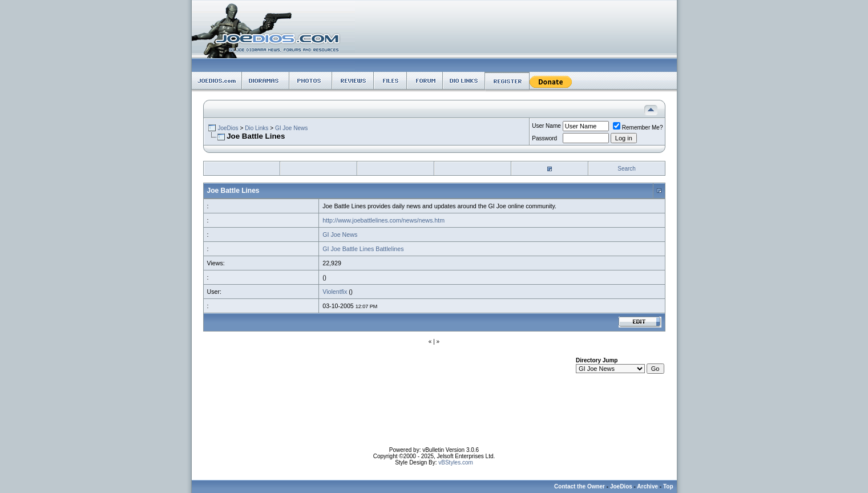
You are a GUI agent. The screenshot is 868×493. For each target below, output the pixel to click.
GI (326, 249)
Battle (350, 249)
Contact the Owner (580, 486)
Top (668, 486)
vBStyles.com (456, 462)
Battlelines (389, 249)
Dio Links (257, 128)
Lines (367, 249)
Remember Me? (638, 128)
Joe (335, 249)
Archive (647, 486)
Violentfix (335, 292)
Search (627, 169)
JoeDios (228, 128)
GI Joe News (291, 128)
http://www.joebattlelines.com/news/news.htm (383, 220)
